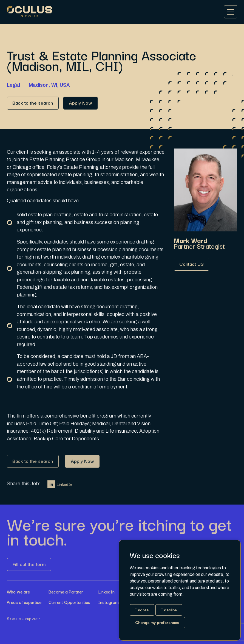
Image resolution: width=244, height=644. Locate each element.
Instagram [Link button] (108, 602)
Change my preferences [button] (157, 622)
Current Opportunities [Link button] (69, 602)
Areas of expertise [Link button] (24, 602)
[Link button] (33, 103)
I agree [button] (142, 610)
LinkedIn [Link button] (60, 486)
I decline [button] (169, 610)
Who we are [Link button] (18, 592)
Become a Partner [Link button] (66, 592)
